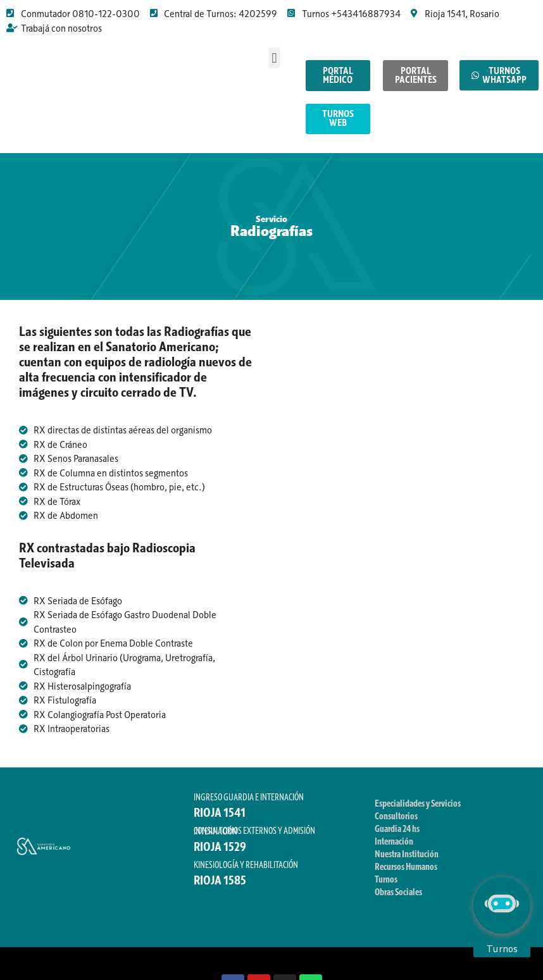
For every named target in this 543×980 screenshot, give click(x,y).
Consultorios (396, 822)
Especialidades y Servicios (418, 810)
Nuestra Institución (407, 860)
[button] (274, 58)
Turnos (386, 886)
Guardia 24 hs (397, 835)
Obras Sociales (398, 898)
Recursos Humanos (406, 873)
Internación (394, 848)
